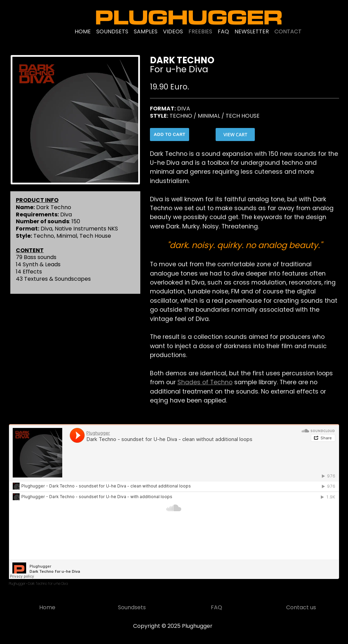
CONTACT (288, 31)
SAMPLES (146, 31)
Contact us (301, 607)
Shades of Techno (205, 382)
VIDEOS (173, 31)
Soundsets (132, 607)
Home (47, 607)
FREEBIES (200, 31)
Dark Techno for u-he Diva (48, 584)
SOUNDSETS (112, 31)
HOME (83, 31)
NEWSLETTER (252, 31)
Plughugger (17, 584)
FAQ (223, 31)
